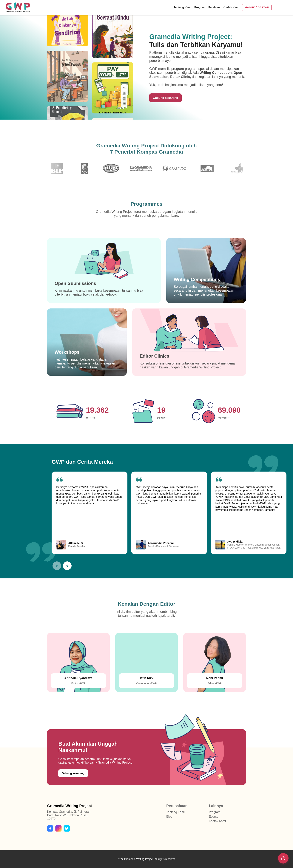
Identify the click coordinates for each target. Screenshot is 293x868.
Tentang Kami (175, 812)
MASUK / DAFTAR (257, 7)
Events (213, 817)
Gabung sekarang (165, 98)
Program (215, 812)
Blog (169, 817)
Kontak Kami (217, 821)
